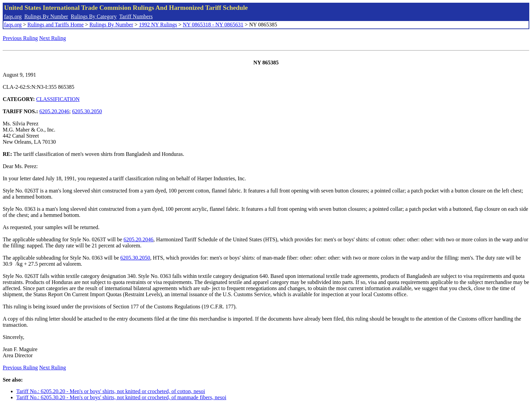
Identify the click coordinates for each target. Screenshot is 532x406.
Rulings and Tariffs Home (56, 25)
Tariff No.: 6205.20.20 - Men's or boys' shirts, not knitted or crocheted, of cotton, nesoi (111, 391)
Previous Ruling (20, 38)
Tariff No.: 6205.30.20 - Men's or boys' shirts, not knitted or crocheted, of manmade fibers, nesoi (121, 397)
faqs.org (13, 16)
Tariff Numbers (136, 16)
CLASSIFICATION (58, 99)
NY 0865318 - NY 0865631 (213, 25)
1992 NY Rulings (158, 25)
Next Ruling (53, 38)
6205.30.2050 (87, 111)
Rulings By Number (46, 16)
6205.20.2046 (54, 111)
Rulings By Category (94, 16)
